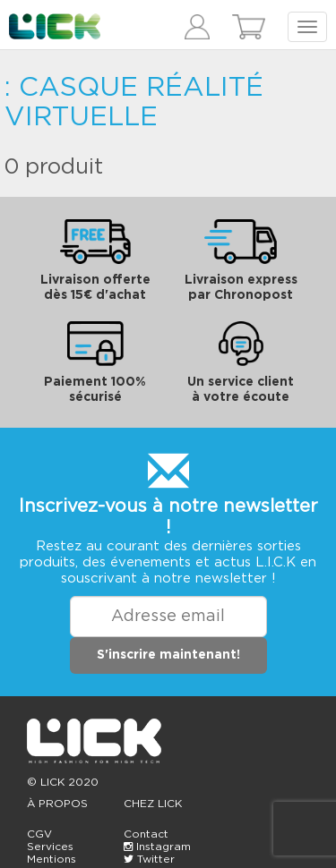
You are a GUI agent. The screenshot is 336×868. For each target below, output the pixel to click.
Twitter (149, 859)
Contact (146, 834)
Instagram (157, 847)
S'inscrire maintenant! (168, 655)
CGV (39, 834)
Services (50, 847)
